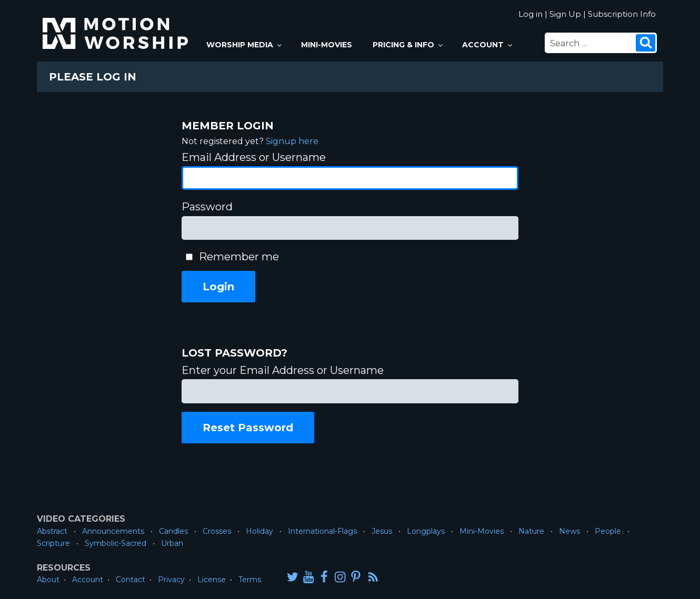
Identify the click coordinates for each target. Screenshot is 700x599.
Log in (531, 14)
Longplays (426, 531)
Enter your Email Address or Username (283, 370)
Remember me (239, 257)
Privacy (171, 580)
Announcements (113, 531)
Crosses (217, 531)
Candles (173, 531)
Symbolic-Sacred (116, 543)
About (48, 580)
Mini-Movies (327, 45)
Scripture (53, 543)
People (608, 531)
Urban (172, 543)
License (212, 580)
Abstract (52, 531)
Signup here (292, 141)
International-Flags (322, 531)
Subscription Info (622, 14)
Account (488, 45)
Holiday (259, 531)
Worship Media (245, 45)
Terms (250, 580)
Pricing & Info (408, 45)
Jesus (382, 531)
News (569, 531)
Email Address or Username (254, 157)
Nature (531, 531)
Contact (131, 580)
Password (207, 207)
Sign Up (565, 14)
